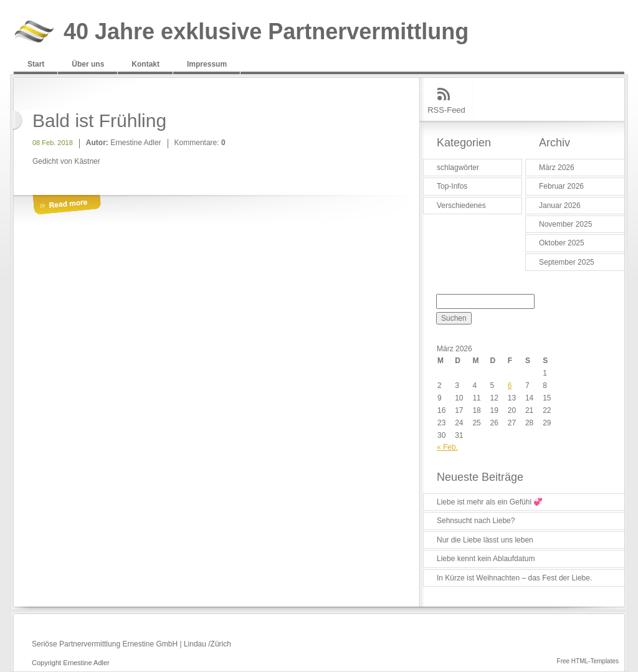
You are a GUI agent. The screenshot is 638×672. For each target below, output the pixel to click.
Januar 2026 (560, 206)
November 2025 (565, 224)
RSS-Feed (446, 110)
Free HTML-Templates (588, 661)
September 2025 (567, 262)
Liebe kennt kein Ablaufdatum (486, 559)
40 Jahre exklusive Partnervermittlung (266, 32)
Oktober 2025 (562, 243)
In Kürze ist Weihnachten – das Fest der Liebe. (514, 578)
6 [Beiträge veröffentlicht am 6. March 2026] (510, 386)
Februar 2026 (561, 186)
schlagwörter (458, 168)
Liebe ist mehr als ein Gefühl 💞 (490, 502)
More (67, 205)
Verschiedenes (461, 206)
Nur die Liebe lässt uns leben (485, 540)
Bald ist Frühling (99, 121)
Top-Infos (452, 186)
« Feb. (447, 447)
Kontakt (145, 64)
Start (36, 64)
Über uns (88, 64)
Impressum (207, 64)
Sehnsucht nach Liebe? (476, 521)
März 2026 (557, 168)
